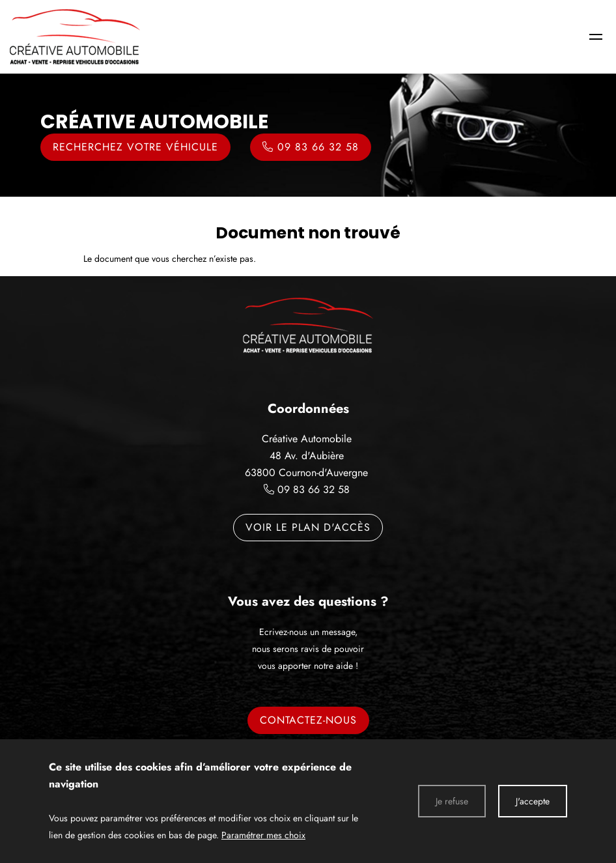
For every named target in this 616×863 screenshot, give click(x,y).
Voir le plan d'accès (308, 527)
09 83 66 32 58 (314, 489)
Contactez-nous (308, 720)
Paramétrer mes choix (263, 835)
